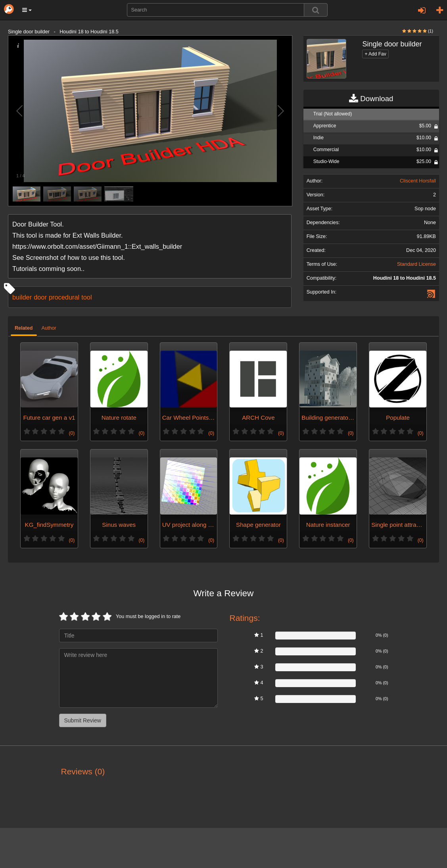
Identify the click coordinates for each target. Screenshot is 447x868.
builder (22, 297)
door (40, 297)
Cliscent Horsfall (418, 181)
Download (371, 99)
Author (49, 328)
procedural (64, 297)
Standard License (416, 264)
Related (24, 328)
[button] (27, 10)
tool (86, 297)
